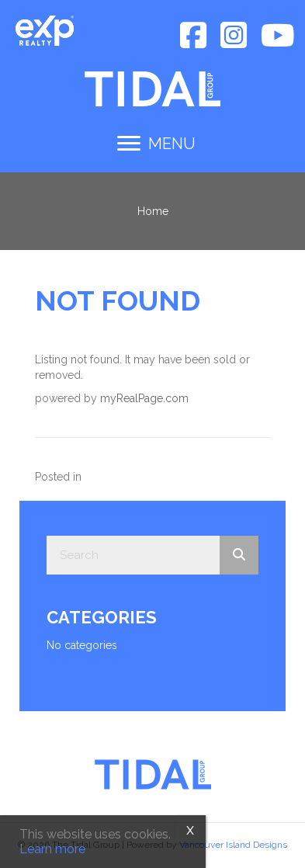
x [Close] (190, 829)
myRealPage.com (144, 398)
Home (153, 211)
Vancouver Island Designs (233, 845)
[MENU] (156, 144)
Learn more (52, 849)
